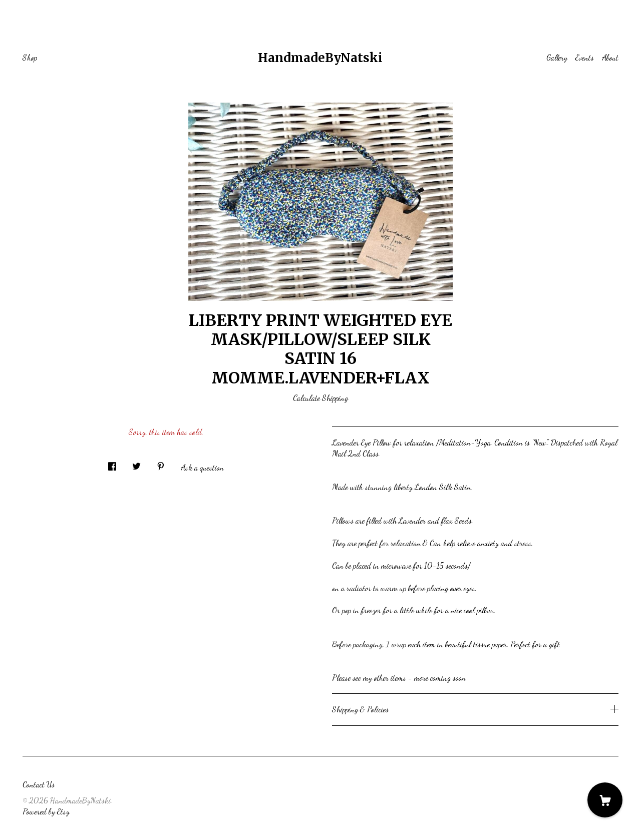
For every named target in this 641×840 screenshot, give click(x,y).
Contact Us (39, 784)
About (610, 57)
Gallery (557, 57)
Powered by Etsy (46, 811)
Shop (30, 57)
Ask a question (202, 467)
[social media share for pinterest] (161, 464)
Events (585, 57)
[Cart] (605, 800)
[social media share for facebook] (112, 464)
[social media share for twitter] (136, 464)
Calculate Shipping (320, 398)
